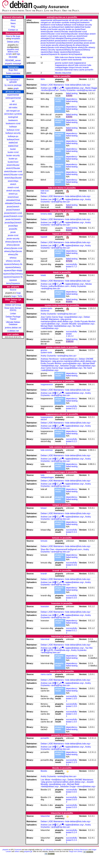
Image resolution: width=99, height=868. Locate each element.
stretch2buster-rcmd (13, 171)
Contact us (13, 30)
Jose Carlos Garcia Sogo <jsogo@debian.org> (62, 317)
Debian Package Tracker (13, 318)
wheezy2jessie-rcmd (13, 248)
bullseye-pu (13, 136)
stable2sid (13, 143)
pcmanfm (89, 70)
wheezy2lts (13, 254)
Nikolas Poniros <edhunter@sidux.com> (66, 285)
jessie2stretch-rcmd (13, 213)
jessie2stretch (13, 207)
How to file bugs (13, 36)
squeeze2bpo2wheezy (13, 274)
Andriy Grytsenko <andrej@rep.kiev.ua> (78, 90)
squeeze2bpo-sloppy (13, 270)
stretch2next (13, 197)
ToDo (20, 296)
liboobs (58, 73)
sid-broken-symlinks (13, 114)
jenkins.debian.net (13, 328)
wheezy (13, 258)
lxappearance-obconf (65, 65)
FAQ (13, 27)
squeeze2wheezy (13, 267)
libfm (57, 57)
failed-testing (72, 93)
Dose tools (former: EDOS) (13, 309)
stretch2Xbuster (13, 168)
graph (16, 88)
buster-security (13, 155)
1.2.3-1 (69, 96)
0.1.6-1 (69, 302)
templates (16, 38)
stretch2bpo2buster (13, 178)
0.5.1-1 (69, 207)
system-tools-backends (71, 60)
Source (13, 290)
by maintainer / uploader (13, 81)
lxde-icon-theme (67, 57)
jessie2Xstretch (13, 210)
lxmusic (79, 67)
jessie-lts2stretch (13, 219)
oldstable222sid (13, 200)
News (13, 23)
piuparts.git (28, 851)
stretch (13, 184)
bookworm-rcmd (13, 123)
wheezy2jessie (13, 245)
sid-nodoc (13, 107)
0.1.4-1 (69, 230)
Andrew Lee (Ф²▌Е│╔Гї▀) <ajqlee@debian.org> (62, 88)
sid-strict (13, 104)
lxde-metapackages (47, 476)
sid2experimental (13, 98)
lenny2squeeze (13, 283)
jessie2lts (16, 77)
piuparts (5, 850)
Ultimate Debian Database (13, 323)
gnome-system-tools (64, 63)
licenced (18, 850)
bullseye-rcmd (13, 130)
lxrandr (86, 67)
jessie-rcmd (13, 235)
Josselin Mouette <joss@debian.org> (78, 324)
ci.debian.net (13, 331)
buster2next (13, 162)
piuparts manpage (13, 64)
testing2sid (13, 117)
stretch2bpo (13, 181)
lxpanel (90, 57)
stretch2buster (13, 165)
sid (13, 101)
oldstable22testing (13, 203)
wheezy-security (13, 261)
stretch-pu (13, 194)
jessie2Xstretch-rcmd (13, 216)
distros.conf (13, 52)
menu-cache (79, 70)
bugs (19, 293)
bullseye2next (13, 139)
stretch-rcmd (13, 187)
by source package (13, 85)
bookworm (13, 120)
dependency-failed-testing (72, 100)
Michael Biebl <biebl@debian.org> (56, 326)
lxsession (59, 70)
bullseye (13, 127)
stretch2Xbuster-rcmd (13, 175)
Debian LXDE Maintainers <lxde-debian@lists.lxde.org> (66, 85)
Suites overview (13, 73)
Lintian (13, 314)
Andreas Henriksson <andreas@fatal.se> (59, 359)
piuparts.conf (13, 49)
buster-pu (13, 159)
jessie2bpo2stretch (13, 223)
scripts (9, 54)
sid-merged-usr (13, 111)
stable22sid (13, 146)
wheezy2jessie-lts (13, 242)
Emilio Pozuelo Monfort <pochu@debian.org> (61, 363)
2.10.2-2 (70, 336)
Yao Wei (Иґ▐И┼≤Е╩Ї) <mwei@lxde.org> (67, 649)
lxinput (72, 67)
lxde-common (81, 65)
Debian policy (13, 42)
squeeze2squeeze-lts (13, 277)
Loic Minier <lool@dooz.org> (53, 780)
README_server (13, 60)
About (13, 20)
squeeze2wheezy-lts (13, 264)
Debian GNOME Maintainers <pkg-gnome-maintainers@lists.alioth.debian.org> (65, 319)
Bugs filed (13, 70)
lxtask (58, 60)
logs (18, 54)
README (13, 57)
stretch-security (13, 191)
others (17, 851)
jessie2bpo (13, 226)
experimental (13, 95)
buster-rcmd (13, 152)
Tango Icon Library (75, 851)
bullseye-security (13, 133)
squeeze (13, 280)
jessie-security (13, 239)
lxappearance (80, 63)
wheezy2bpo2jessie (13, 251)
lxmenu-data (81, 57)
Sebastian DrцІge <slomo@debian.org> (78, 366)
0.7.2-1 (69, 261)
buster (13, 149)
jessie (13, 232)
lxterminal (68, 70)
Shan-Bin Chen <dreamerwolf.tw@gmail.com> (61, 549)
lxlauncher (67, 73)
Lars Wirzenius (48, 850)
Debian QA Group (13, 305)
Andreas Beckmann (81, 850)
